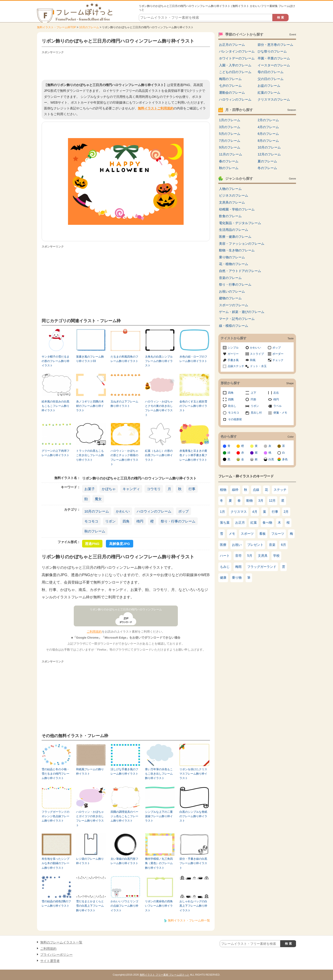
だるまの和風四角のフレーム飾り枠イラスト (124, 359)
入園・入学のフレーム (235, 65)
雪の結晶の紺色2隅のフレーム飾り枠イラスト (56, 904)
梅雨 (238, 567)
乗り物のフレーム (232, 257)
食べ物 (267, 522)
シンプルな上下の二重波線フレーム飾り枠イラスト (159, 816)
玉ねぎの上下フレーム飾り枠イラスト (124, 404)
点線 (256, 490)
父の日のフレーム (271, 79)
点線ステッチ (236, 366)
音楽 (272, 545)
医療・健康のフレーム (235, 237)
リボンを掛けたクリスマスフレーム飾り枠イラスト (193, 774)
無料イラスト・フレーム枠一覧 (189, 920)
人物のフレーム (230, 189)
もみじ (225, 567)
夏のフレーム (267, 161)
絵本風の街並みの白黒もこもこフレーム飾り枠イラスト (55, 406)
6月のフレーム (268, 134)
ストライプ (257, 354)
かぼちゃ (109, 489)
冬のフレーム (267, 168)
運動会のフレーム (232, 93)
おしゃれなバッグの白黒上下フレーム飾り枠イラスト (193, 906)
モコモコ (91, 521)
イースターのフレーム (274, 65)
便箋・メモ (280, 413)
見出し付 (256, 413)
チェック (278, 360)
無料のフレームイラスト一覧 (61, 942)
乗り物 (237, 578)
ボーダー (278, 354)
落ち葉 (225, 522)
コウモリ (154, 489)
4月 (255, 512)
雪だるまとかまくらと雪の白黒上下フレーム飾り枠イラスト (90, 906)
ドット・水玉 (258, 366)
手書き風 (233, 360)
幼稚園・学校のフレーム (237, 209)
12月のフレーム (269, 154)
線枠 (235, 490)
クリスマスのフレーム (274, 99)
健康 (223, 578)
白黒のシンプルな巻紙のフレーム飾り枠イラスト (193, 816)
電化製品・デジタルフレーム (240, 223)
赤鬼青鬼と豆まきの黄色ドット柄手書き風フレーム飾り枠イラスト (193, 455)
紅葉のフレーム (269, 93)
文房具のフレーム (232, 202)
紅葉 (254, 522)
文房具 (263, 556)
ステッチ (280, 490)
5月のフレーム (230, 134)
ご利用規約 (94, 632)
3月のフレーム (230, 127)
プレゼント (255, 545)
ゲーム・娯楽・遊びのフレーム (242, 312)
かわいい (123, 511)
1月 (222, 512)
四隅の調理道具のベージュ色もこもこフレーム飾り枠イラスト (124, 816)
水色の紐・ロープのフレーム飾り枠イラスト (193, 359)
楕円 (140, 521)
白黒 (271, 459)
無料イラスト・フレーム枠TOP (56, 27)
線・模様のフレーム (234, 326)
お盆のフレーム (269, 86)
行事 (192, 489)
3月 (261, 501)
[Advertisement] (126, 66)
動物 (250, 501)
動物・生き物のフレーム (237, 250)
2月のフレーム (268, 120)
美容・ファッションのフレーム (242, 244)
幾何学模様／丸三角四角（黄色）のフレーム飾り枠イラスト (159, 863)
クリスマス (239, 512)
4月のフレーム (268, 127)
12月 (272, 501)
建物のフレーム (230, 298)
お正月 (240, 522)
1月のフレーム (230, 120)
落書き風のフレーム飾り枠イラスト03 (90, 359)
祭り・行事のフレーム (178, 521)
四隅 (231, 399)
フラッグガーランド (262, 567)
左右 (276, 393)
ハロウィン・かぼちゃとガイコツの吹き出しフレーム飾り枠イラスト (90, 819)
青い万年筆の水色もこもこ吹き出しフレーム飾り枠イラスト (159, 774)
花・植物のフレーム (234, 264)
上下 (253, 393)
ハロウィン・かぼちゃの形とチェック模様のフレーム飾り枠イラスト (124, 458)
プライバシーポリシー (56, 955)
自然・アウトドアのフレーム (240, 271)
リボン (110, 521)
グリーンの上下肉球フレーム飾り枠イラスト (55, 453)
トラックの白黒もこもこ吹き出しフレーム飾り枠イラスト (90, 455)
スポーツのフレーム (234, 305)
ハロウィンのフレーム (154, 511)
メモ (232, 534)
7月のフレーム (230, 141)
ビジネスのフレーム (234, 195)
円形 (253, 399)
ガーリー (233, 354)
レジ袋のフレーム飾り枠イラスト (90, 861)
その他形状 (235, 419)
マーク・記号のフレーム (237, 319)
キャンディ (131, 489)
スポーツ (247, 534)
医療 (223, 545)
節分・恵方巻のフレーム (275, 45)
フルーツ (278, 534)
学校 (276, 556)
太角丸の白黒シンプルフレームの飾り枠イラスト (159, 361)
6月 (284, 545)
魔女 (98, 499)
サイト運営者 (50, 961)
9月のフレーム (230, 147)
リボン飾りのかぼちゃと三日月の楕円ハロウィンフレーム (126, 609)
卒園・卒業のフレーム (274, 58)
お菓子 (90, 489)
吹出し (232, 406)
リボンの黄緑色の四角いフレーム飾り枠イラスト (159, 906)
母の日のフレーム (271, 72)
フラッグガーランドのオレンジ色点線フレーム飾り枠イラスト (55, 816)
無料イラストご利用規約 (156, 108)
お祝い (237, 545)
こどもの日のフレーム (235, 72)
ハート (225, 556)
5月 (250, 556)
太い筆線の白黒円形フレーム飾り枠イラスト (124, 861)
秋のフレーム (95, 531)
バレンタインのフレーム (237, 51)
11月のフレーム (231, 154)
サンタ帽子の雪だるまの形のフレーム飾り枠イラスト (55, 361)
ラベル (277, 406)
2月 (286, 512)
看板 (262, 534)
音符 (238, 556)
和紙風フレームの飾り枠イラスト (90, 771)
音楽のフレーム (230, 278)
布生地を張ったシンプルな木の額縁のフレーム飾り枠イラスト (55, 863)
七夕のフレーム (230, 86)
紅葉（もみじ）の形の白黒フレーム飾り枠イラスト (159, 455)
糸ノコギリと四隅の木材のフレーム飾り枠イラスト (90, 406)
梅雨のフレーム (230, 79)
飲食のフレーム (230, 216)
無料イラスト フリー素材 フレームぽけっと (165, 975)
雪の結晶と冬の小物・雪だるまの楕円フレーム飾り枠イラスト (55, 774)
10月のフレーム (89, 27)
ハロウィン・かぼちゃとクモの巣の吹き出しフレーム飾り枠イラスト (159, 408)
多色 (285, 459)
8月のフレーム (268, 141)
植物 (223, 490)
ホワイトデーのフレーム (237, 58)
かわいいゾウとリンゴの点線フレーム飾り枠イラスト (124, 906)
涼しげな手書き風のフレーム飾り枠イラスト (124, 771)
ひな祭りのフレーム (272, 51)
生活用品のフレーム (234, 230)
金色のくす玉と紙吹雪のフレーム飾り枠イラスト (193, 406)
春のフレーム (229, 161)
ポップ (183, 511)
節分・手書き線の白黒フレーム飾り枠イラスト (193, 863)
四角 (126, 521)
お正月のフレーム (232, 45)
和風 (253, 360)
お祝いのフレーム (232, 291)
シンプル (233, 348)
